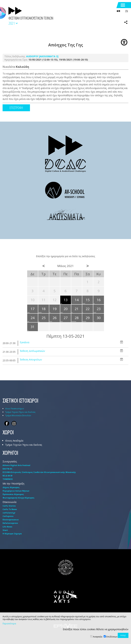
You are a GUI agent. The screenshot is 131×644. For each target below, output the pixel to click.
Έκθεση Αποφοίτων (31, 360)
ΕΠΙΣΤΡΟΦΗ (16, 108)
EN (127, 11)
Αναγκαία (98, 637)
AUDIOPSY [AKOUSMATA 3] (42, 56)
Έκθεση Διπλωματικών (32, 351)
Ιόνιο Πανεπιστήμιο (15, 408)
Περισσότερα (9, 624)
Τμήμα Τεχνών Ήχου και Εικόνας (20, 412)
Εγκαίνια (25, 342)
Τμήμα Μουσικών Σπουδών (18, 415)
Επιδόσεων (112, 637)
